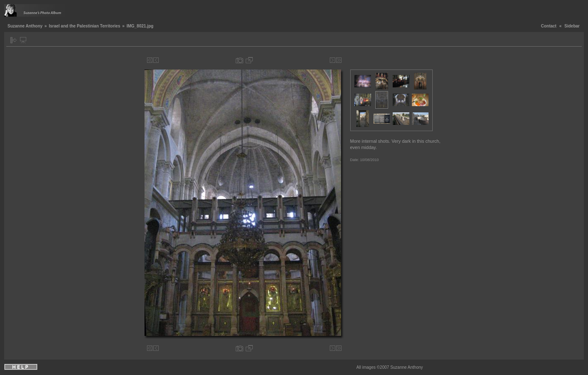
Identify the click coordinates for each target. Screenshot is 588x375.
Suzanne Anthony (25, 26)
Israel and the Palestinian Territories (85, 26)
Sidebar (572, 26)
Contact (549, 26)
